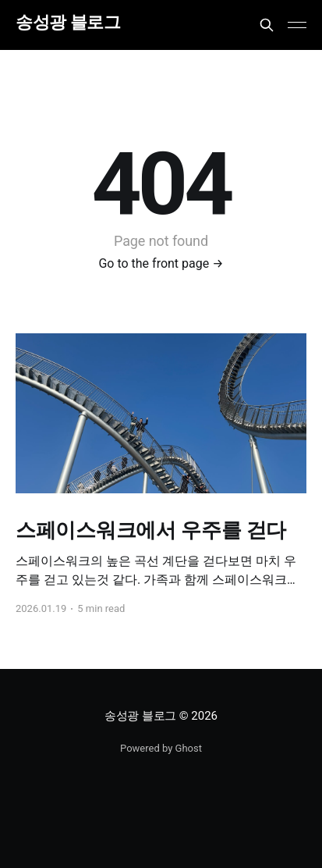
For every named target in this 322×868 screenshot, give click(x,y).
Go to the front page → (161, 263)
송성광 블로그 (68, 23)
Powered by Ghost (161, 748)
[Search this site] (267, 25)
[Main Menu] (297, 25)
